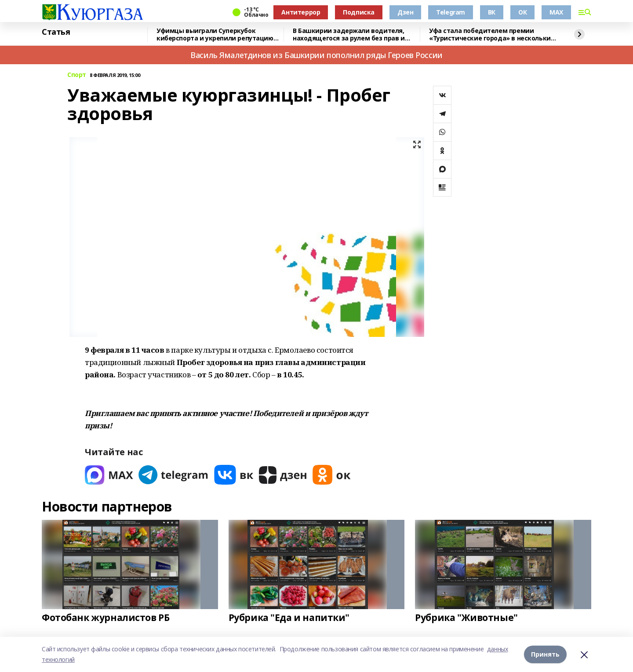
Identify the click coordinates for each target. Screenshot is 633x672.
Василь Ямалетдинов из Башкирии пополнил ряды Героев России (316, 55)
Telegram (451, 12)
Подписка (359, 12)
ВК (492, 12)
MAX (556, 12)
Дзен (405, 12)
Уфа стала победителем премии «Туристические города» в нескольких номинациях (491, 35)
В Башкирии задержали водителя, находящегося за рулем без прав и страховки (349, 35)
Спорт (77, 75)
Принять (545, 654)
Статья (56, 32)
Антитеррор (301, 12)
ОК (522, 12)
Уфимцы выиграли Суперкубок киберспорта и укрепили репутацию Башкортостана (215, 35)
